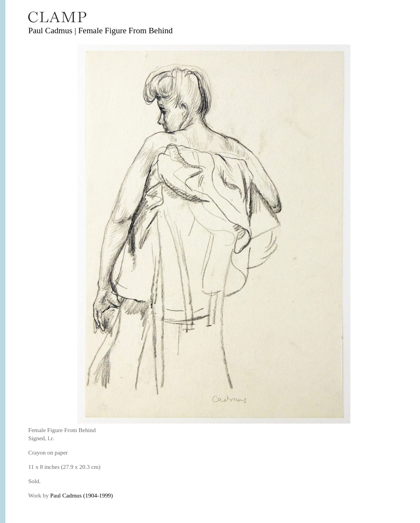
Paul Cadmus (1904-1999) (82, 495)
